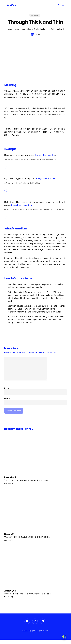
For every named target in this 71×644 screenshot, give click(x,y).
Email (7, 399)
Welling (37, 34)
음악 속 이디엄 (35, 15)
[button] (63, 5)
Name (7, 388)
